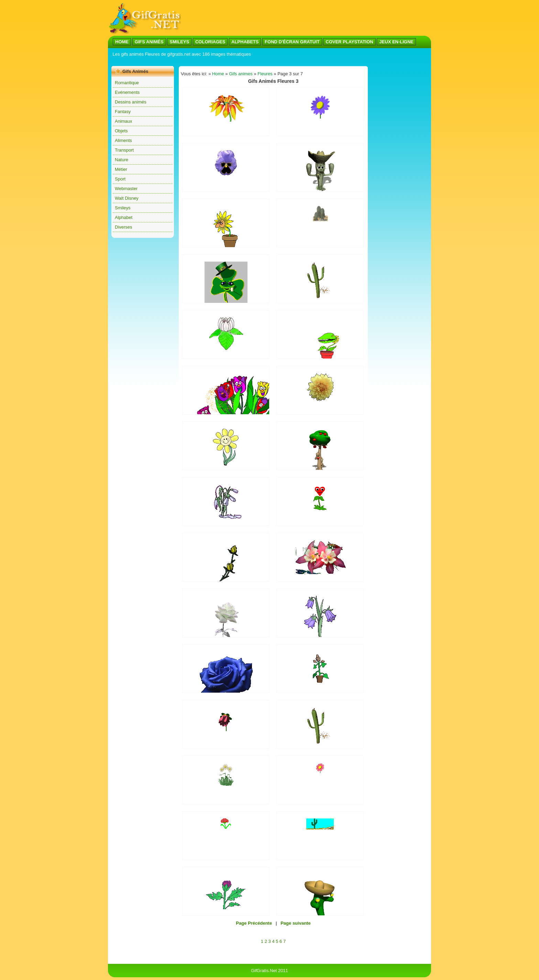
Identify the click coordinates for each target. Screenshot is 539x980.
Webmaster (126, 189)
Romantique (127, 83)
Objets (121, 131)
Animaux (124, 121)
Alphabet (124, 217)
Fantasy (123, 112)
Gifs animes (241, 74)
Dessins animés (131, 102)
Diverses (124, 227)
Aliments (123, 140)
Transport (124, 150)
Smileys (123, 208)
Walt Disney (127, 198)
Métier (121, 169)
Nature (122, 160)
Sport (120, 179)
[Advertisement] (236, 61)
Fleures (265, 74)
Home (218, 74)
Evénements (127, 92)
